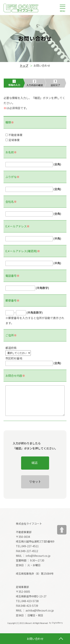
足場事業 (13, 140)
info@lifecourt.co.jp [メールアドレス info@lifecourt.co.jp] (38, 561)
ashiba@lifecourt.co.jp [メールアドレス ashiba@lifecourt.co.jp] (40, 616)
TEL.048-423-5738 (27, 607)
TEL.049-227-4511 (27, 552)
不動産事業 (14, 135)
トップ (24, 65)
